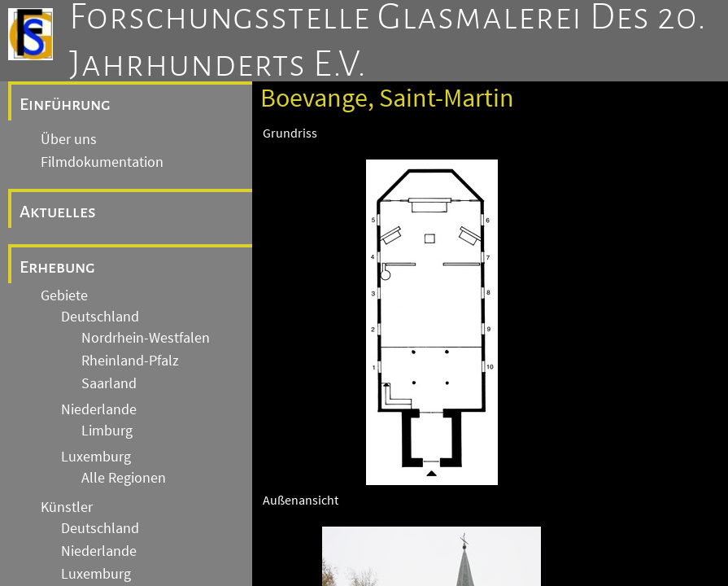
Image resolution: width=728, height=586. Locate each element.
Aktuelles (58, 212)
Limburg (107, 431)
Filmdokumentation (102, 162)
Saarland (109, 383)
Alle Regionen (124, 478)
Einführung (65, 104)
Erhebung (57, 267)
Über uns (69, 139)
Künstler (67, 507)
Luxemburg (96, 457)
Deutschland (100, 317)
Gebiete (64, 295)
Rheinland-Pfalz (130, 361)
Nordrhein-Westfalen (146, 338)
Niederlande (99, 409)
